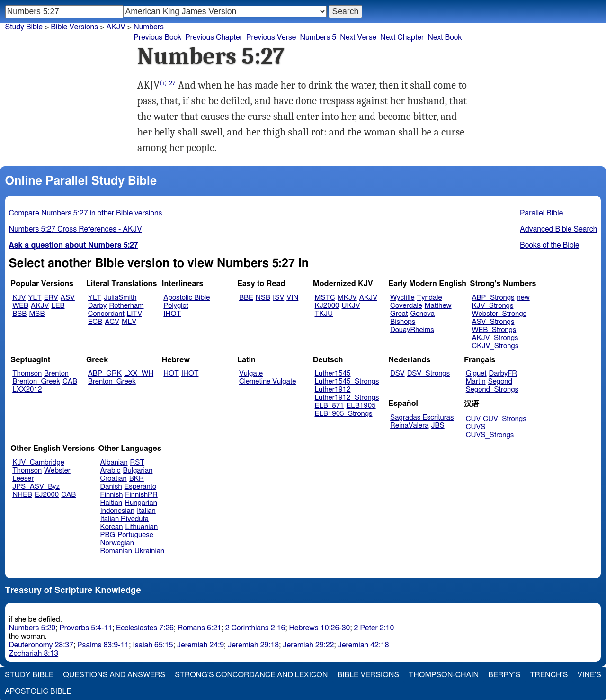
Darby (98, 306)
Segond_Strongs (492, 390)
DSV (397, 373)
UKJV (351, 306)
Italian (146, 511)
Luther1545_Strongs (347, 381)
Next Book (445, 37)
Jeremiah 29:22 (308, 645)
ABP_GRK (105, 373)
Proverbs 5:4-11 (86, 628)
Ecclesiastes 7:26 (145, 628)
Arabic (111, 471)
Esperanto (141, 487)
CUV (473, 419)
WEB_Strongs (494, 330)
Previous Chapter (214, 37)
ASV (68, 298)
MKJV (347, 298)
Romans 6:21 (200, 628)
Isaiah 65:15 (153, 645)
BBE (246, 298)
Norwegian (117, 543)
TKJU (324, 314)
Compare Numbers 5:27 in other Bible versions (86, 213)
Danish (111, 487)
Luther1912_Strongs (347, 398)
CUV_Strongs (504, 419)
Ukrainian (149, 551)
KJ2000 (327, 306)
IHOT (172, 314)
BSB (19, 314)
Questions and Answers (114, 675)
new (523, 298)
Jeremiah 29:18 (253, 645)
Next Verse (358, 37)
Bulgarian (138, 471)
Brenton (56, 373)
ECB (95, 322)
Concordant (106, 314)
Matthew (438, 306)
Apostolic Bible (38, 691)
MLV (129, 322)
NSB (263, 298)
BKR (137, 479)
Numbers (149, 27)
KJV (19, 298)
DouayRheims (412, 330)
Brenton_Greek (36, 381)
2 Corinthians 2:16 (255, 628)
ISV (278, 298)
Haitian (111, 503)
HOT (171, 373)
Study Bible (24, 27)
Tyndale (430, 298)
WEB (20, 306)
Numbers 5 (318, 37)
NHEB (22, 495)
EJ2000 (47, 495)
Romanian (116, 551)
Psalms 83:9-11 (103, 645)
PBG (108, 535)
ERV (51, 298)
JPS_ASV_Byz (36, 487)
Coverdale (406, 306)
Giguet (476, 373)
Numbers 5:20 (32, 628)
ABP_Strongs (493, 298)
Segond (500, 381)
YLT (35, 298)
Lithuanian (141, 527)
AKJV (116, 27)
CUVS (476, 427)
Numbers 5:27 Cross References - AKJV (76, 229)
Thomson (27, 373)
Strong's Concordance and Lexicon (251, 675)
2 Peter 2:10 (374, 628)
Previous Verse (271, 37)
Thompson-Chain (444, 675)
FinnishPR (141, 495)
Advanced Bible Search (558, 229)
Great (399, 314)
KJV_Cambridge (38, 462)
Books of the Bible (550, 245)
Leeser (23, 479)
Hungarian (141, 503)
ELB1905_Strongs (344, 414)
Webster (57, 471)
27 (172, 83)
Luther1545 (333, 373)
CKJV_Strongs (495, 346)
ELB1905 (361, 406)
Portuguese (135, 535)
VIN (292, 298)
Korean (112, 527)
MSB (37, 314)
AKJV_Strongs (495, 338)
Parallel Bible (541, 213)
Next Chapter (402, 37)
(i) (163, 83)
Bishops (403, 322)
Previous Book (157, 37)
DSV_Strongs (429, 373)
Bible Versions (74, 27)
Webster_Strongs (499, 314)
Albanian (114, 462)
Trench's (549, 675)
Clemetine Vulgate (267, 381)
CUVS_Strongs (490, 435)
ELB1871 (330, 406)
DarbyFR (503, 373)
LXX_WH (139, 373)
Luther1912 (333, 390)
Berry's (504, 675)
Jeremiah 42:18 (364, 645)
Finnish (112, 495)
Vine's (589, 675)
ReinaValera (409, 426)
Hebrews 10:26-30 (319, 628)
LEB (58, 306)
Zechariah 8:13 (34, 654)
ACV (112, 322)
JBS (437, 426)
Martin (476, 381)
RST (138, 462)
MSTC (325, 298)
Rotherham (126, 306)
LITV (134, 314)
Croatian (114, 479)
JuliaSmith (120, 298)
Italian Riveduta (125, 519)
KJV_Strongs (492, 306)
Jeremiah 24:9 (201, 645)
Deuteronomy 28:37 (41, 645)
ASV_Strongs (493, 322)
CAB (70, 381)
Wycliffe (402, 298)
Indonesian (118, 511)
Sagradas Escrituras (422, 417)
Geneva (422, 314)
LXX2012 (27, 390)
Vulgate (251, 373)
